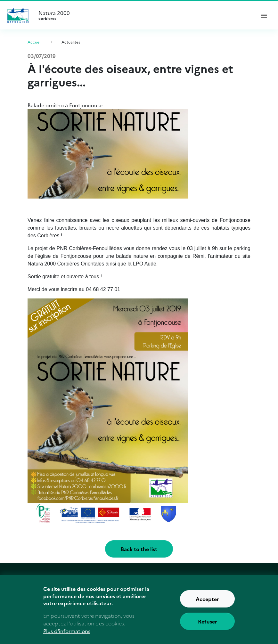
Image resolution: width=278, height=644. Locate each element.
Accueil (34, 42)
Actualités (71, 42)
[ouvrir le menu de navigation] (264, 15)
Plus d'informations (67, 635)
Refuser (208, 625)
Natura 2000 (144, 15)
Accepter (207, 603)
